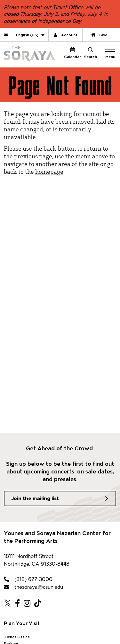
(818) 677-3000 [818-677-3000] (28, 579)
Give (99, 35)
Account (66, 35)
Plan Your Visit (22, 623)
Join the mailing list (35, 498)
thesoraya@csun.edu (33, 587)
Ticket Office (17, 637)
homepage (49, 171)
